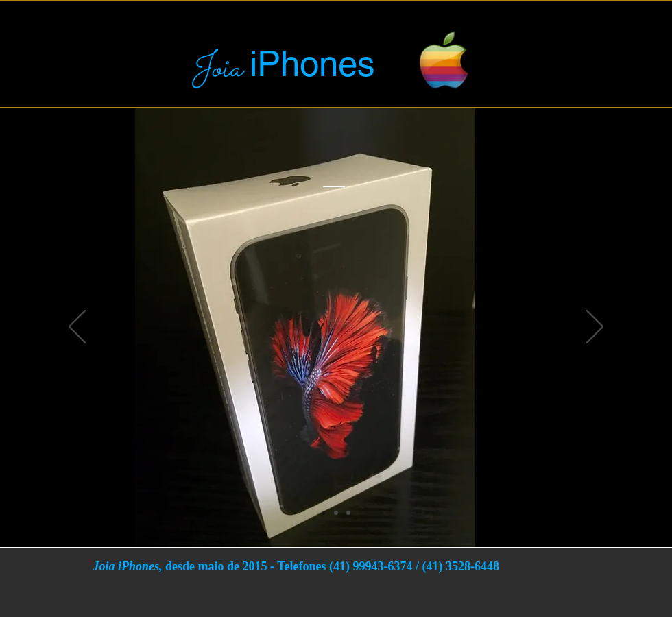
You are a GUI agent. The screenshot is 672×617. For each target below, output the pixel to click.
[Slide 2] (348, 513)
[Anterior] (77, 328)
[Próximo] (595, 328)
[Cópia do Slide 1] (336, 513)
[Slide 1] (324, 513)
